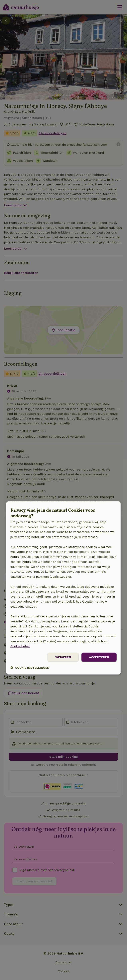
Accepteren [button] (99, 657)
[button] (30, 668)
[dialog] (63, 588)
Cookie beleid (20, 646)
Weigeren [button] (63, 657)
